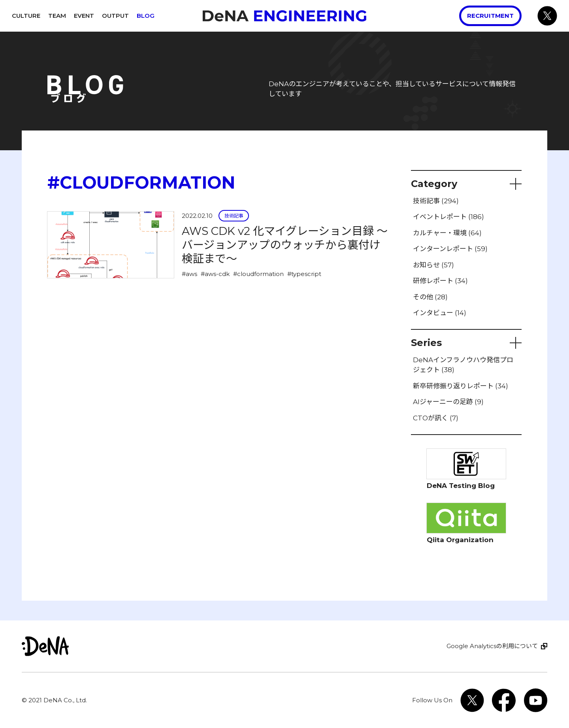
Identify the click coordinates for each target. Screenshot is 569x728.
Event (84, 16)
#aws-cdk (215, 274)
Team (57, 16)
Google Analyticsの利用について (492, 646)
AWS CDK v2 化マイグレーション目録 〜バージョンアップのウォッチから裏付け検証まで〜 (285, 245)
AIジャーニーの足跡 (448, 402)
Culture (26, 16)
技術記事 (234, 216)
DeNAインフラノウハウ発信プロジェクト (463, 365)
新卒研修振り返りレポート (461, 386)
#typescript (304, 274)
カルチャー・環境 (447, 233)
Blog (146, 16)
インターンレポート (450, 249)
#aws (189, 274)
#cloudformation (258, 274)
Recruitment (490, 16)
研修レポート (440, 281)
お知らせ (433, 265)
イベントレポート (448, 217)
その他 (430, 297)
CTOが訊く (436, 418)
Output (115, 16)
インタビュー (440, 313)
